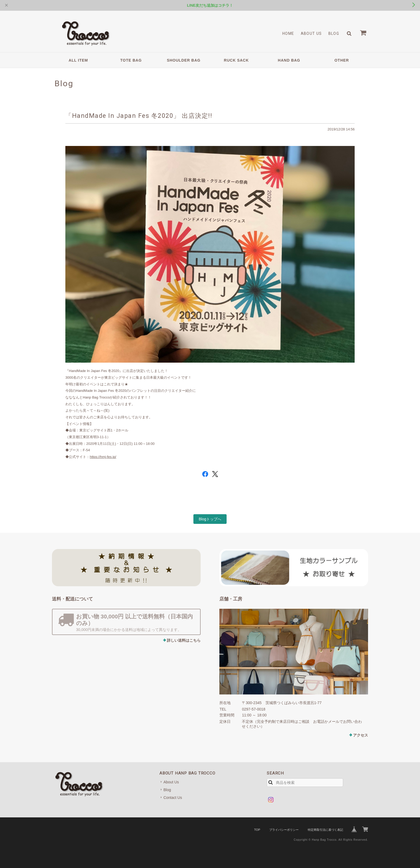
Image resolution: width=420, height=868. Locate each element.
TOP (257, 830)
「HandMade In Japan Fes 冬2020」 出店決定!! (139, 116)
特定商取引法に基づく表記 (325, 830)
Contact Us (173, 798)
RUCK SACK (236, 60)
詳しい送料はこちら (184, 640)
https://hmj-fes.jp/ (103, 457)
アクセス (361, 735)
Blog (334, 33)
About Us (311, 33)
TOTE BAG (131, 60)
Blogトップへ (210, 519)
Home (288, 33)
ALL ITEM (78, 60)
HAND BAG (289, 60)
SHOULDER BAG (184, 60)
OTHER (342, 60)
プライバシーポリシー (284, 830)
